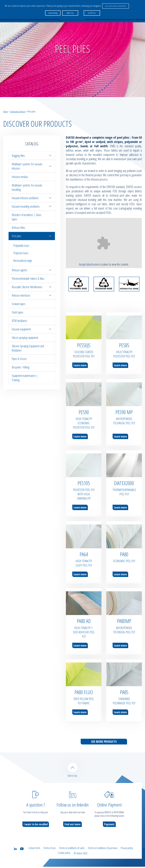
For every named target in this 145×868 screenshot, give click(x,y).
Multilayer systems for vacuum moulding (27, 187)
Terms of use (50, 851)
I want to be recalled (36, 827)
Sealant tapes (19, 304)
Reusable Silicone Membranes (32, 287)
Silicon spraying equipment (25, 338)
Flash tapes (18, 312)
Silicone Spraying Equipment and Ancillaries (28, 348)
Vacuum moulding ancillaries (32, 206)
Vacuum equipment (32, 329)
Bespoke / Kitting (20, 367)
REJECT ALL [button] (69, 11)
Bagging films (32, 156)
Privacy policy (127, 851)
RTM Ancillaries (19, 321)
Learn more (80, 365)
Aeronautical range (23, 261)
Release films (18, 228)
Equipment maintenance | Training (25, 378)
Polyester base (21, 253)
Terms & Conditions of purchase (103, 851)
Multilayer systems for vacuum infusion (32, 166)
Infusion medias (20, 177)
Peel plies (32, 236)
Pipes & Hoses (19, 359)
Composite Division (18, 111)
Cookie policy (64, 855)
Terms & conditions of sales (72, 851)
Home (6, 111)
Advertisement (93, 264)
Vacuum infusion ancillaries (32, 198)
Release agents (32, 270)
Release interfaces (32, 295)
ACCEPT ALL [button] (91, 11)
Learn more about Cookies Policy (115, 5)
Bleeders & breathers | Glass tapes (27, 217)
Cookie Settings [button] (53, 11)
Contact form (34, 851)
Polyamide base (21, 246)
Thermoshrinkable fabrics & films (28, 279)
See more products (104, 742)
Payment (109, 827)
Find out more (72, 827)
